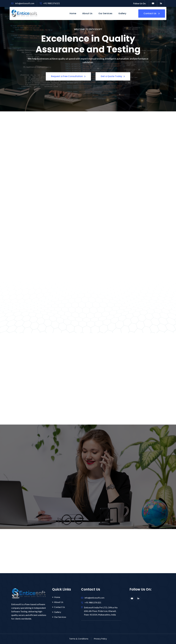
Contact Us (152, 13)
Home (73, 13)
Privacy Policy (100, 639)
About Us (87, 13)
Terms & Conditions (79, 639)
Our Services (105, 13)
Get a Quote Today (113, 77)
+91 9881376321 (50, 3)
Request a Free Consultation (68, 77)
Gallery (122, 13)
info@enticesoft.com (23, 3)
